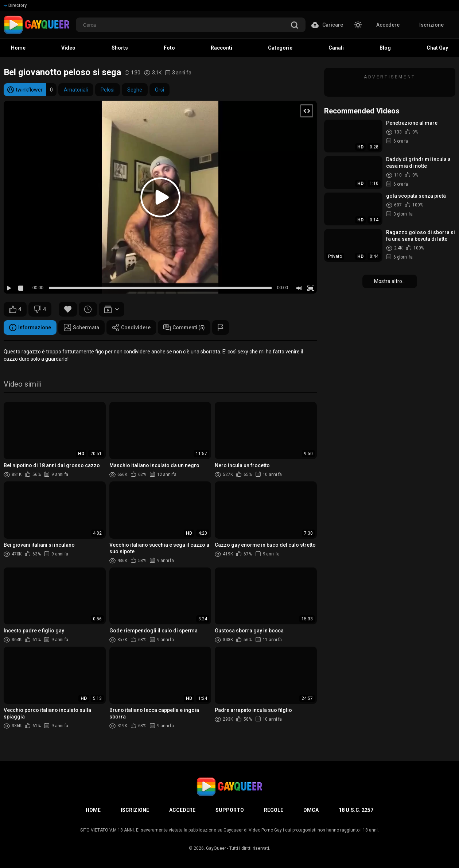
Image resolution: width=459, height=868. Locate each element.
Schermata (81, 328)
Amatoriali (76, 90)
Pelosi (108, 90)
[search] (295, 26)
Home (93, 810)
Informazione (30, 328)
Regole (274, 810)
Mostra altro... (390, 281)
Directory (15, 5)
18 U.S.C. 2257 (356, 810)
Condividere (131, 328)
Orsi (160, 90)
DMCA (311, 810)
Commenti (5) (184, 328)
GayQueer (216, 848)
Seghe (135, 90)
